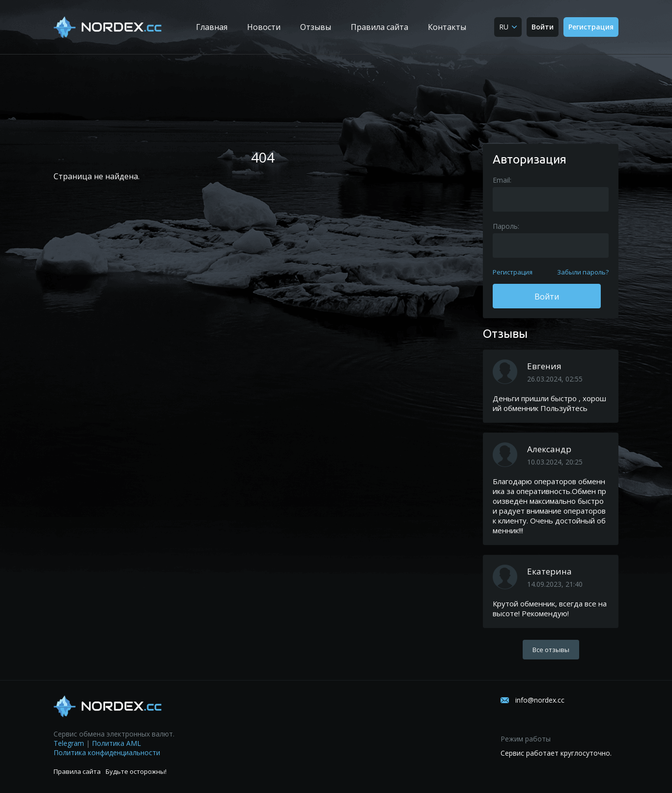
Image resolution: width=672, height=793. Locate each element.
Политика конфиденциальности (107, 752)
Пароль (505, 226)
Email (501, 180)
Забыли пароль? (583, 272)
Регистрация (591, 27)
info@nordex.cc (540, 700)
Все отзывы (551, 650)
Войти (543, 27)
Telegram (69, 743)
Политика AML (116, 743)
